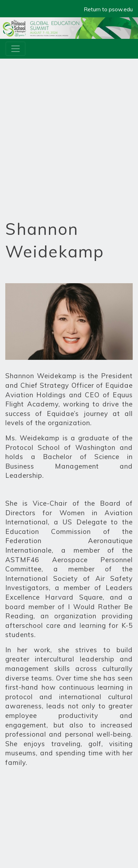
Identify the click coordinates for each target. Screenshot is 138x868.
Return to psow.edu (108, 9)
